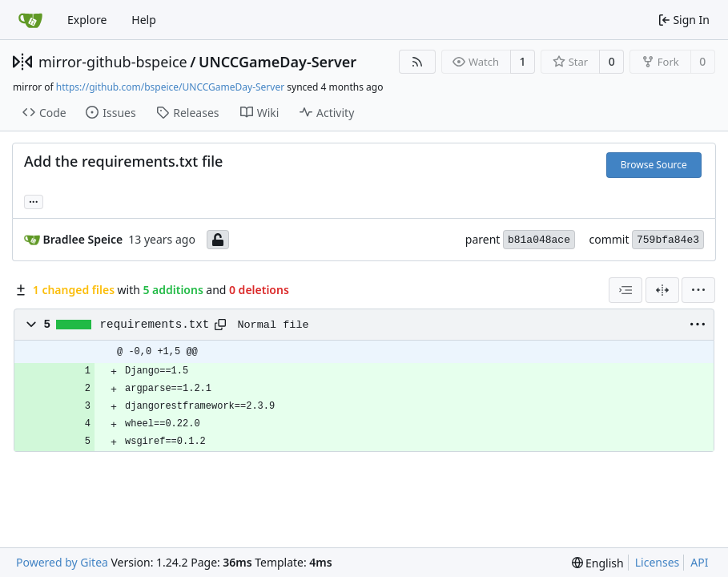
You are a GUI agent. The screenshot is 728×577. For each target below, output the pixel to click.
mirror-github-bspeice (113, 62)
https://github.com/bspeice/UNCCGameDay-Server (170, 87)
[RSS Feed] (417, 62)
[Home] (30, 20)
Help (144, 20)
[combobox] (625, 290)
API (699, 562)
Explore (87, 20)
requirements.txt (155, 325)
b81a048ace (539, 240)
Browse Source (654, 165)
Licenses (658, 562)
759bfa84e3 (668, 240)
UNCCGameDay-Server (278, 62)
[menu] (698, 290)
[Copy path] (220, 325)
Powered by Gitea (62, 562)
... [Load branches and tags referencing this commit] (34, 200)
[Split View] (662, 290)
